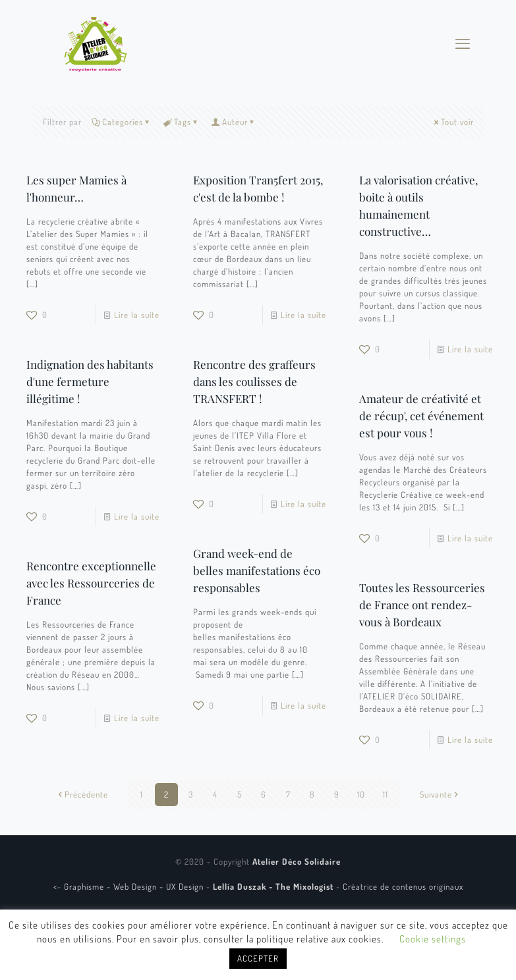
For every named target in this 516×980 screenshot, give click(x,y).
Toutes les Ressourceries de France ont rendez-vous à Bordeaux (422, 605)
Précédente (82, 794)
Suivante (440, 794)
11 (386, 794)
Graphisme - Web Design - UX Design (135, 886)
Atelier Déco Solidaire (297, 861)
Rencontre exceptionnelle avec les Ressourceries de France (91, 583)
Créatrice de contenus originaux (403, 886)
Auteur (234, 122)
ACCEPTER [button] (258, 958)
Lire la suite (137, 315)
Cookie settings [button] (433, 939)
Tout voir (453, 122)
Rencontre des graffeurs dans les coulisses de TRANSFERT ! (254, 381)
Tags (182, 122)
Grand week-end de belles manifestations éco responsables (257, 570)
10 (361, 794)
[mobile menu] (463, 43)
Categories (122, 122)
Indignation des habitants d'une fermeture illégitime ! (90, 381)
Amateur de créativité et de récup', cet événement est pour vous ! (421, 416)
